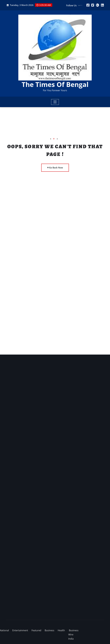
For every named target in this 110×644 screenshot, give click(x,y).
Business (49, 630)
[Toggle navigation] (55, 102)
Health (61, 630)
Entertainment (20, 630)
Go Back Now (55, 168)
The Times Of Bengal (55, 84)
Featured (36, 630)
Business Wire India (73, 635)
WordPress (46, 622)
